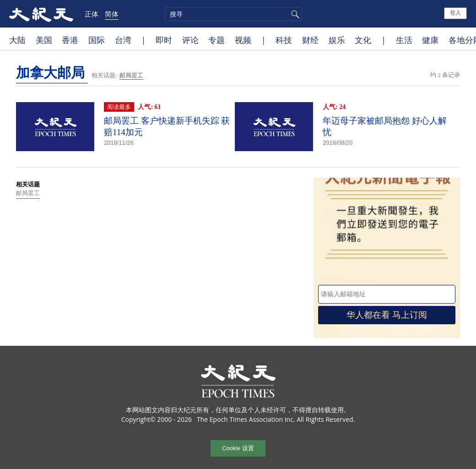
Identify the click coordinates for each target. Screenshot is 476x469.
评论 (190, 40)
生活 (404, 40)
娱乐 (337, 40)
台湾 (123, 40)
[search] (233, 14)
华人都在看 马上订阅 (387, 315)
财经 (310, 40)
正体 (92, 14)
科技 (284, 40)
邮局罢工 (131, 75)
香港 (70, 40)
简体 (112, 14)
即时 (164, 40)
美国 (44, 40)
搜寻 (294, 14)
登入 (455, 13)
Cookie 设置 (238, 448)
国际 (97, 40)
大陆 (17, 40)
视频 (243, 40)
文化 (363, 40)
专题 (216, 40)
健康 (430, 40)
